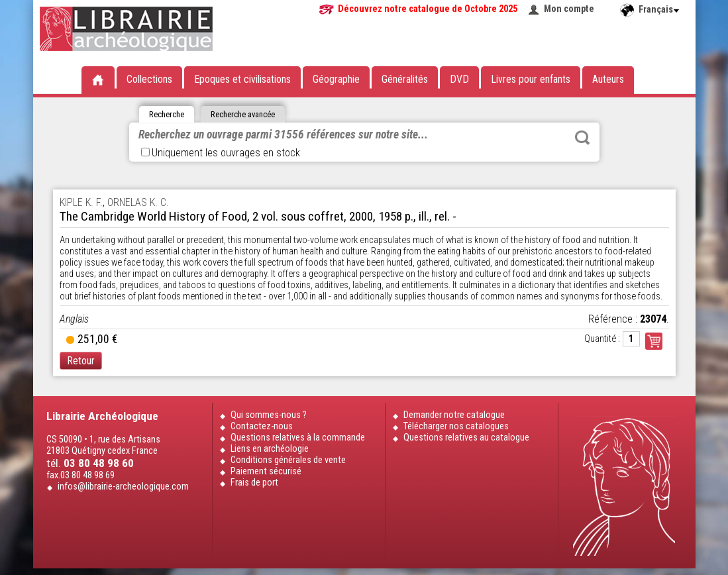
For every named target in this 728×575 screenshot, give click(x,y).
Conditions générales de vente (288, 460)
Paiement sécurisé (266, 471)
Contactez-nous (262, 426)
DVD (459, 79)
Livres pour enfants (531, 79)
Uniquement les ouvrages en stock (221, 153)
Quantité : (602, 339)
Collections (149, 79)
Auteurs (608, 79)
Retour (81, 361)
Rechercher (582, 138)
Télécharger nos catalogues (456, 426)
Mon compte (569, 9)
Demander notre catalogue (454, 415)
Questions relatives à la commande (298, 438)
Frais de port (254, 483)
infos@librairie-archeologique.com (123, 487)
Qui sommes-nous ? (269, 415)
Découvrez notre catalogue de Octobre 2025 (428, 9)
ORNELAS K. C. (138, 202)
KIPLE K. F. (81, 202)
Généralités (405, 79)
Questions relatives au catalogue (466, 438)
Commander (654, 341)
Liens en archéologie (270, 449)
